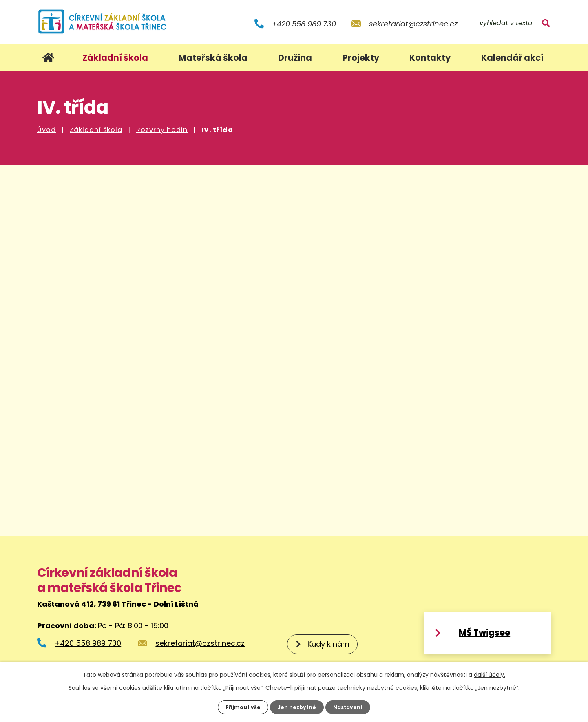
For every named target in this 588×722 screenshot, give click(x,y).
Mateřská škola (213, 58)
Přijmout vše (239, 707)
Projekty (361, 58)
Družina (295, 58)
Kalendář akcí (512, 58)
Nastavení (352, 707)
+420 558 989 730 (304, 24)
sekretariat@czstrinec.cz (413, 24)
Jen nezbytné (297, 707)
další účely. (490, 673)
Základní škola (96, 130)
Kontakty (430, 58)
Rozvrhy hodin (162, 130)
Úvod (46, 130)
